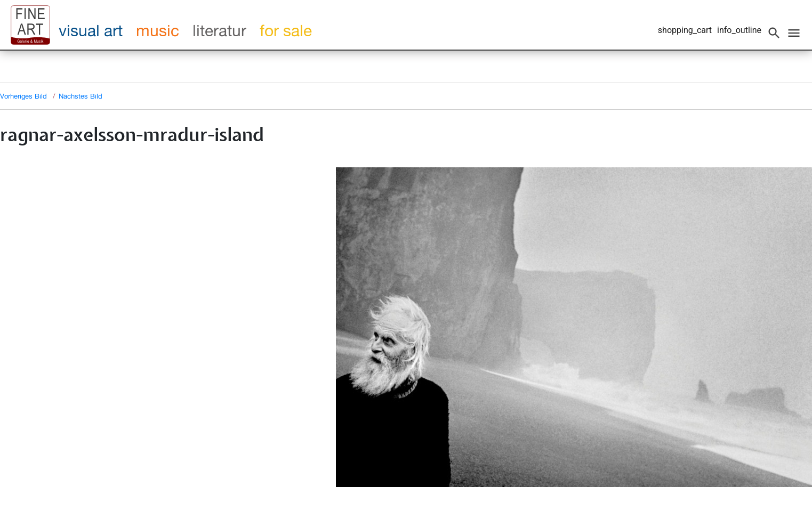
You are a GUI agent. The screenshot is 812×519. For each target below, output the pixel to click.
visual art (91, 30)
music (158, 30)
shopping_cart (685, 30)
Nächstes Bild (81, 96)
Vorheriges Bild (23, 96)
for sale (286, 30)
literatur (219, 30)
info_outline (739, 30)
